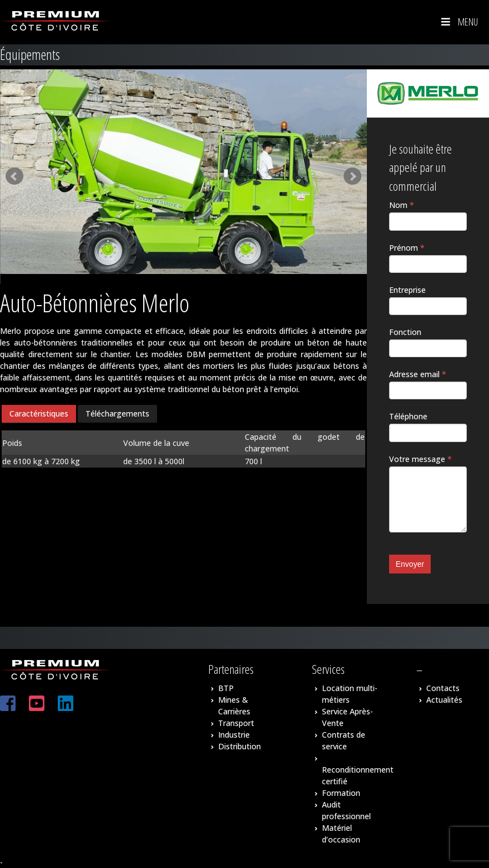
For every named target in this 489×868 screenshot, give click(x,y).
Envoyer (410, 564)
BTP (226, 688)
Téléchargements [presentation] (117, 413)
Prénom (407, 248)
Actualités (444, 700)
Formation (341, 793)
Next (352, 176)
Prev (14, 176)
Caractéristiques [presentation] (39, 413)
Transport (236, 723)
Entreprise (407, 290)
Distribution (240, 746)
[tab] (39, 414)
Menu (458, 22)
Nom (402, 205)
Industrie (234, 735)
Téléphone (408, 416)
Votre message (420, 459)
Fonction (405, 332)
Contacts (443, 688)
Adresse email (418, 374)
